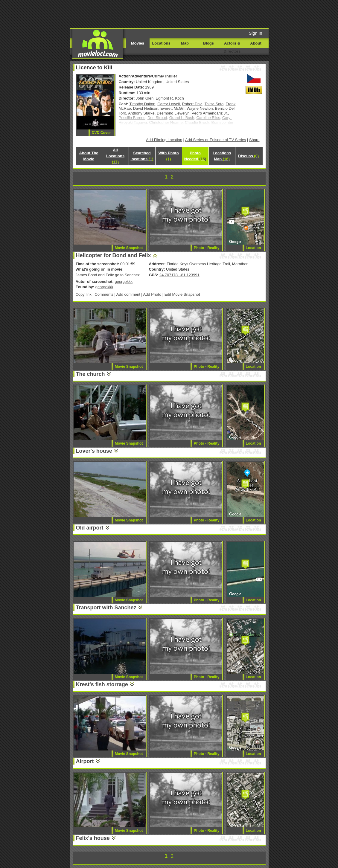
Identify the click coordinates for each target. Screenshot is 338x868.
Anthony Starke (141, 113)
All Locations (115, 156)
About (256, 43)
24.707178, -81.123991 (179, 275)
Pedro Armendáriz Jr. (210, 113)
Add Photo (152, 294)
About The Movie (89, 156)
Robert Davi (192, 104)
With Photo (168, 156)
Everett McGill (172, 108)
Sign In (256, 33)
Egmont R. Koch (170, 98)
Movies (138, 43)
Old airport (90, 528)
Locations (161, 43)
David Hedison (146, 108)
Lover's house (94, 451)
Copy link (84, 294)
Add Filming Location (164, 140)
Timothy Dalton (143, 104)
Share (254, 140)
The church (90, 374)
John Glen (145, 98)
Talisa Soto (214, 104)
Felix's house (93, 838)
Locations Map (222, 156)
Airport (85, 761)
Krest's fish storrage (102, 684)
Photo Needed (195, 156)
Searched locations (142, 156)
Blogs (208, 43)
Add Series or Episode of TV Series (216, 140)
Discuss (248, 156)
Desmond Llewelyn (173, 113)
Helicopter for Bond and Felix (114, 255)
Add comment (128, 294)
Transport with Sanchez (106, 608)
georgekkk (124, 282)
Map (185, 43)
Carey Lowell (169, 104)
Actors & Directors (232, 47)
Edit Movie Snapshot (182, 294)
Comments (104, 294)
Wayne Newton (200, 108)
